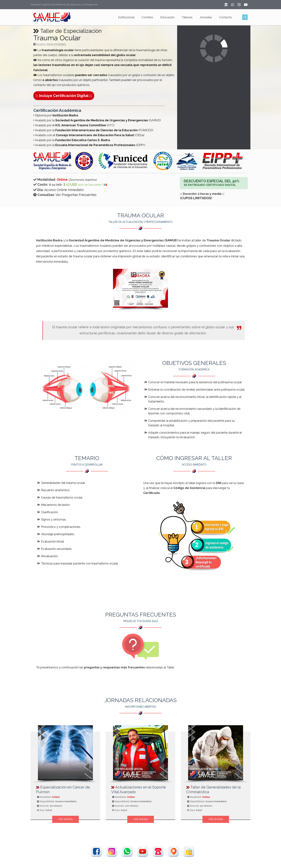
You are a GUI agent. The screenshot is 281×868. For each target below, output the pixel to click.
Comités (147, 17)
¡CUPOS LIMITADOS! (196, 198)
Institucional (126, 17)
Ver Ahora (65, 819)
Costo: (41, 184)
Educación (167, 17)
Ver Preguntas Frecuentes (76, 195)
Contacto (225, 17)
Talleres (187, 17)
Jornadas (206, 17)
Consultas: (44, 195)
